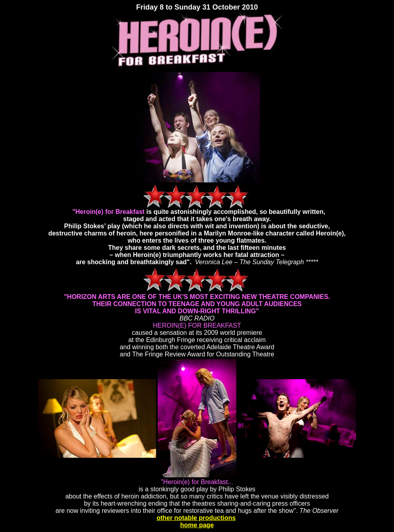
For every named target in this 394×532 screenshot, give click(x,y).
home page (197, 525)
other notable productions (196, 518)
